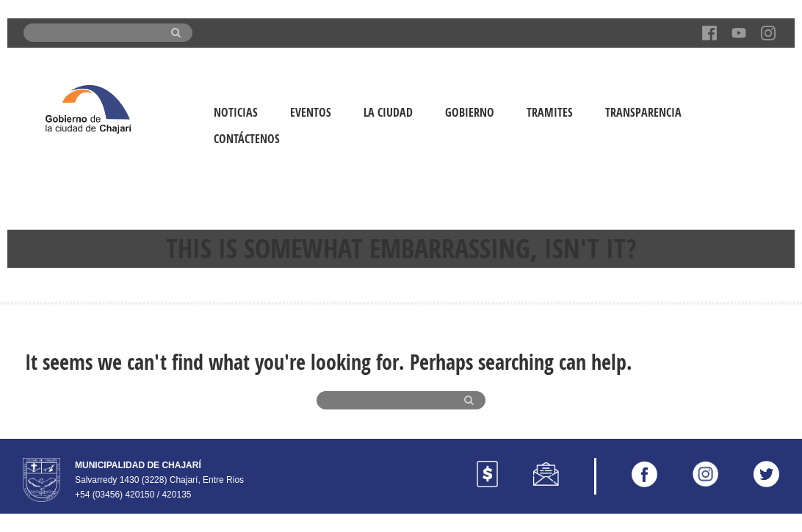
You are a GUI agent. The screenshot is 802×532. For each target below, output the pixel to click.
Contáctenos (247, 139)
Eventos (311, 112)
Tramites (550, 112)
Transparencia (643, 112)
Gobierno (470, 112)
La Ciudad (388, 112)
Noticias (236, 112)
